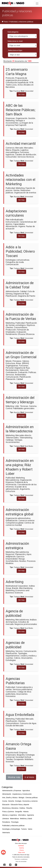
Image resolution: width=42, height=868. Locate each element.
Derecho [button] (11, 801)
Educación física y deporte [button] (20, 805)
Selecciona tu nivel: (15, 41)
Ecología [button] (18, 801)
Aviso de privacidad (21, 861)
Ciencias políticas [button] (32, 798)
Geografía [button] (18, 812)
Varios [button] (30, 829)
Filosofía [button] (29, 808)
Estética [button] (22, 808)
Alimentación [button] (7, 794)
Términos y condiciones (21, 859)
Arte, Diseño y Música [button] (10, 798)
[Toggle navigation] (37, 4)
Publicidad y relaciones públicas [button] (13, 826)
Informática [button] (22, 815)
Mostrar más (14, 777)
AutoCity (22, 848)
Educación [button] (6, 805)
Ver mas (21, 94)
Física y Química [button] (8, 812)
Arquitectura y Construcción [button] (22, 794)
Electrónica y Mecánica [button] (10, 808)
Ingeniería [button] (30, 815)
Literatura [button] (6, 819)
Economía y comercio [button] (30, 801)
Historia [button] (26, 812)
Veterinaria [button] (6, 833)
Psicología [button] (15, 822)
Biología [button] (21, 798)
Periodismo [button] (6, 822)
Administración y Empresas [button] (12, 791)
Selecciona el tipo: (15, 50)
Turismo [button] (24, 829)
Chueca (22, 850)
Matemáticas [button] (14, 819)
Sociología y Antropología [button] (11, 829)
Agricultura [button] (26, 791)
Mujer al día (22, 852)
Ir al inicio (29, 777)
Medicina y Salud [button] (26, 819)
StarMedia (21, 846)
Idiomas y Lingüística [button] (10, 815)
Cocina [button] (5, 801)
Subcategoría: (13, 32)
